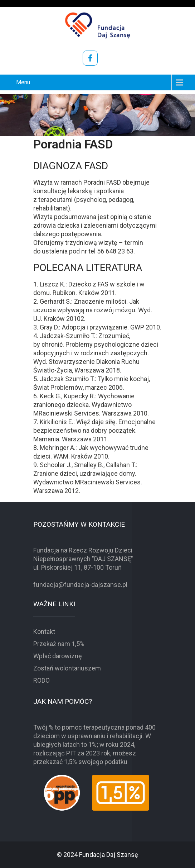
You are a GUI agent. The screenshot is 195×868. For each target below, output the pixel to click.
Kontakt (44, 632)
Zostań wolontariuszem (67, 668)
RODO (42, 680)
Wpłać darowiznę (58, 656)
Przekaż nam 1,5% (59, 644)
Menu (23, 82)
